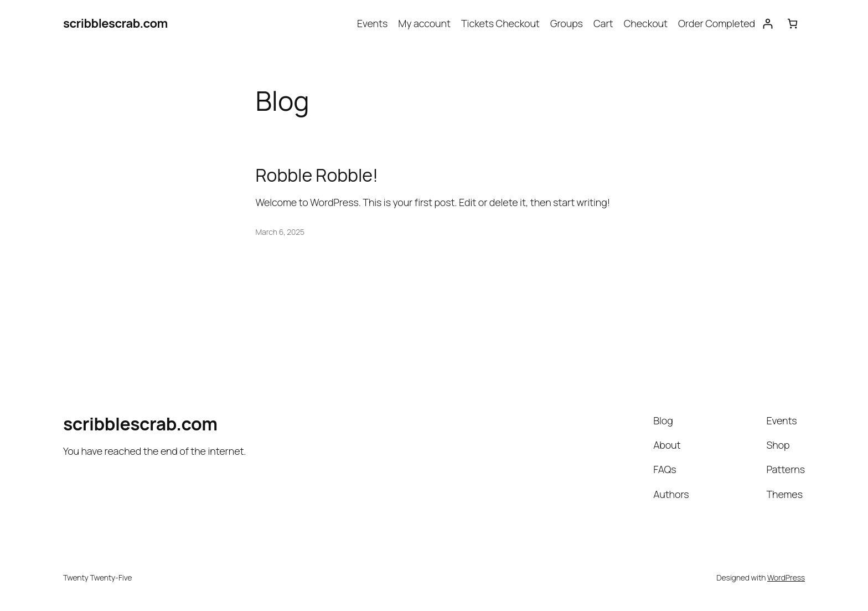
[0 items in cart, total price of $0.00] (792, 24)
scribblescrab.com (115, 23)
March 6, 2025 (280, 232)
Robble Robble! (317, 175)
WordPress (786, 577)
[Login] (768, 24)
